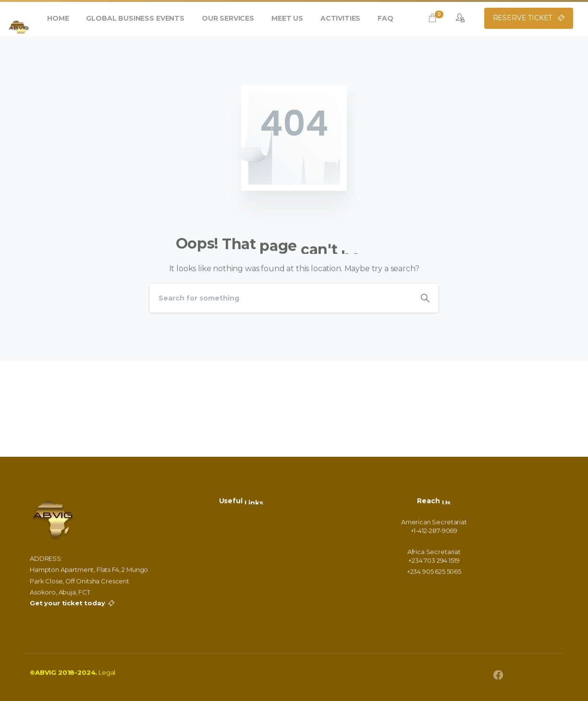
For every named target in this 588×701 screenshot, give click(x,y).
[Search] (281, 298)
